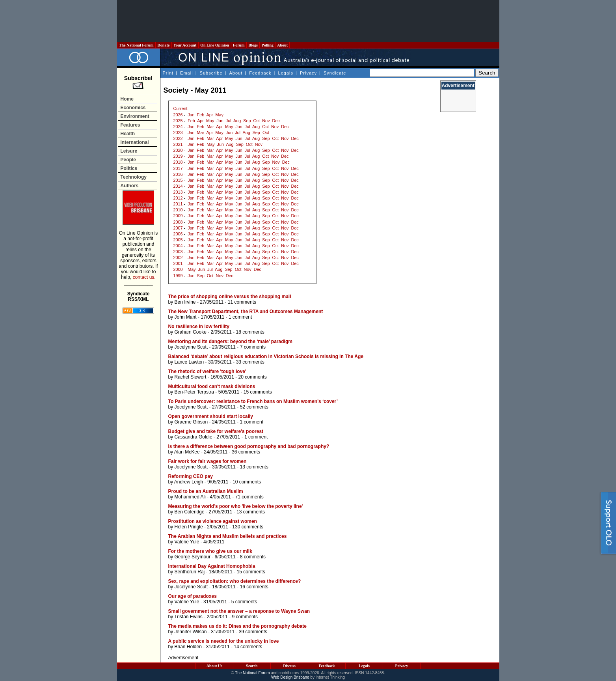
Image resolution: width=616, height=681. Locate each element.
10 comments (247, 482)
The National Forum (137, 45)
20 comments (253, 377)
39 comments (253, 632)
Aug (237, 121)
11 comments (242, 302)
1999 (178, 276)
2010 (178, 210)
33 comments (250, 362)
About (282, 45)
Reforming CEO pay (191, 476)
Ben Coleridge (190, 512)
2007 (178, 228)
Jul (229, 121)
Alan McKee (187, 452)
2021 (178, 144)
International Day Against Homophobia (212, 566)
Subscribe (211, 73)
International (135, 142)
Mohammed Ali (190, 497)
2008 (178, 222)
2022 (178, 138)
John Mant (186, 317)
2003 (178, 252)
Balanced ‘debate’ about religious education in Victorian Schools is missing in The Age (266, 356)
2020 (178, 150)
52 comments (254, 407)
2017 (178, 168)
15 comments (258, 392)
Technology (134, 177)
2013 (178, 192)
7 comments (253, 347)
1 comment (240, 317)
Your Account (185, 45)
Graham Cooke (191, 332)
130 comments (248, 527)
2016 (178, 174)
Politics (129, 168)
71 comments (249, 497)
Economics (133, 108)
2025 (178, 121)
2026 (178, 115)
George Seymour (193, 557)
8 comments (253, 557)
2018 (178, 162)
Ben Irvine (185, 302)
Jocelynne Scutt (191, 347)
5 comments (244, 602)
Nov (266, 121)
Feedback (260, 73)
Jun (220, 121)
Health (128, 134)
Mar (210, 127)
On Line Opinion (215, 45)
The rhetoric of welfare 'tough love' (207, 371)
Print (168, 73)
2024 (178, 127)
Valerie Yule (187, 542)
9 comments (245, 617)
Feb (201, 115)
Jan (191, 115)
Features (130, 125)
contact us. (144, 277)
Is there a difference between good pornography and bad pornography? (249, 446)
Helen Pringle (189, 527)
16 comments (254, 587)
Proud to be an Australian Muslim (206, 491)
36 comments (246, 452)
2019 (178, 156)
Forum (239, 45)
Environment (135, 116)
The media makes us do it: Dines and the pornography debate (237, 626)
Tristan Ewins (188, 617)
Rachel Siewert (191, 377)
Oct (256, 121)
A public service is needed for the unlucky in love (224, 641)
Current (181, 108)
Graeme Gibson (191, 422)
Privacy (308, 73)
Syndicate (335, 73)
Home (127, 99)
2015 (178, 180)
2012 (178, 198)
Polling (267, 45)
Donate (164, 45)
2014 (178, 186)
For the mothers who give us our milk (210, 551)
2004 (178, 246)
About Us (214, 666)
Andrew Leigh (189, 482)
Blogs (253, 45)
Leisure (129, 151)
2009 (178, 216)
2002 (178, 257)
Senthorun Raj (190, 572)
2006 (178, 234)
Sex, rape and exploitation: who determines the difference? (235, 581)
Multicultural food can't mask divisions (212, 386)
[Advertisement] (308, 21)
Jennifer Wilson (191, 632)
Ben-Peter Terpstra (194, 392)
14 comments (248, 647)
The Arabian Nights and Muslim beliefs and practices (228, 536)
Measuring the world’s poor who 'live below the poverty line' (236, 506)
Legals (286, 73)
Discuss (289, 666)
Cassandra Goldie (194, 437)
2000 (178, 269)
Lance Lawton (189, 362)
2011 (178, 204)
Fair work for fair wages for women (208, 461)
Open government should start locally (211, 416)
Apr (210, 115)
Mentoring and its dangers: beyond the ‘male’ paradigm (230, 341)
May (219, 115)
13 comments (254, 467)
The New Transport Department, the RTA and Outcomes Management (246, 312)
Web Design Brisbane (290, 677)
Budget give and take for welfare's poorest (216, 431)
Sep (247, 121)
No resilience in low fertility (199, 327)
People (128, 160)
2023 (178, 132)
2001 (178, 263)
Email (187, 73)
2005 (178, 240)
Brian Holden (188, 647)
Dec (276, 121)
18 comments (250, 332)
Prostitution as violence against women (213, 521)
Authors (130, 186)
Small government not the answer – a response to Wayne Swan (239, 611)
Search (252, 666)
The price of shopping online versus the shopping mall (230, 297)
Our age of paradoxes (193, 596)
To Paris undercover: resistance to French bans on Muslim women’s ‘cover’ (253, 401)
